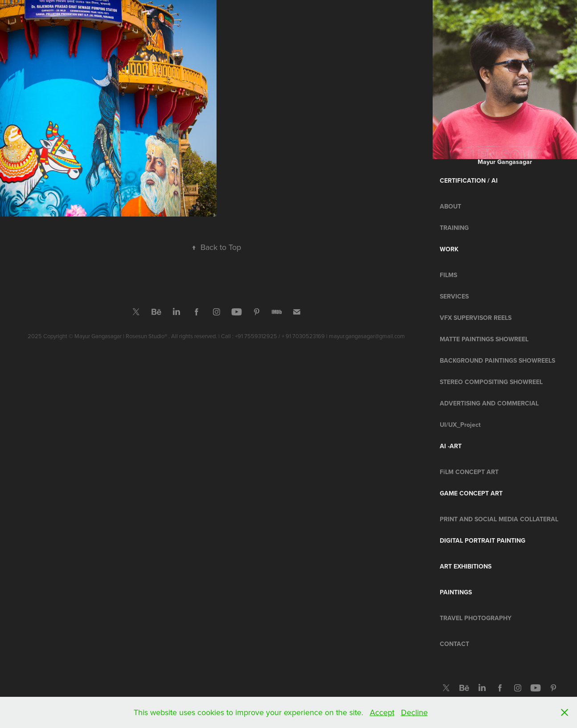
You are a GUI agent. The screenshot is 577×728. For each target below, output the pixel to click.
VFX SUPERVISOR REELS (476, 318)
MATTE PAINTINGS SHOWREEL (484, 339)
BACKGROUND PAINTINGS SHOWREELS (497, 360)
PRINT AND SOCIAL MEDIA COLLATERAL (499, 519)
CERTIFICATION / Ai (469, 180)
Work (449, 249)
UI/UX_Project (460, 425)
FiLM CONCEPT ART (469, 472)
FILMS (448, 275)
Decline (414, 712)
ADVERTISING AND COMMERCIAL (489, 403)
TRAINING (454, 228)
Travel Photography (476, 618)
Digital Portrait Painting (483, 540)
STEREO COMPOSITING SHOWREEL (491, 382)
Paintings (456, 592)
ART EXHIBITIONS (466, 566)
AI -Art (451, 446)
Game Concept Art (471, 493)
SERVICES (454, 296)
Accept (382, 712)
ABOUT (450, 206)
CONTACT (454, 644)
